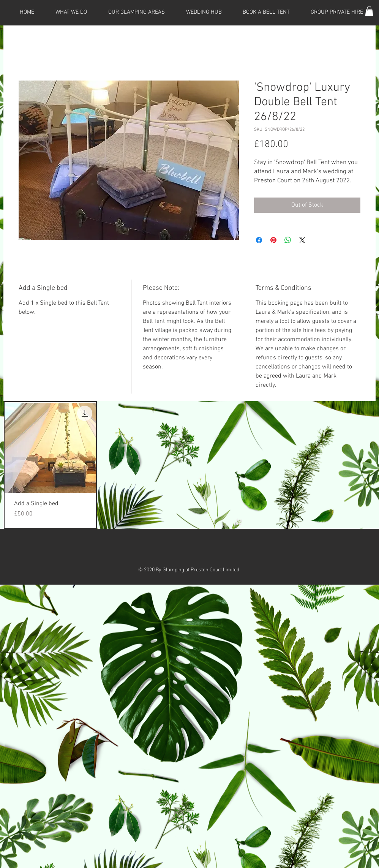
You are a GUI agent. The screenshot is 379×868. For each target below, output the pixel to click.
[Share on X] (302, 240)
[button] (369, 11)
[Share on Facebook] (259, 240)
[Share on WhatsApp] (288, 240)
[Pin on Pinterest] (273, 240)
